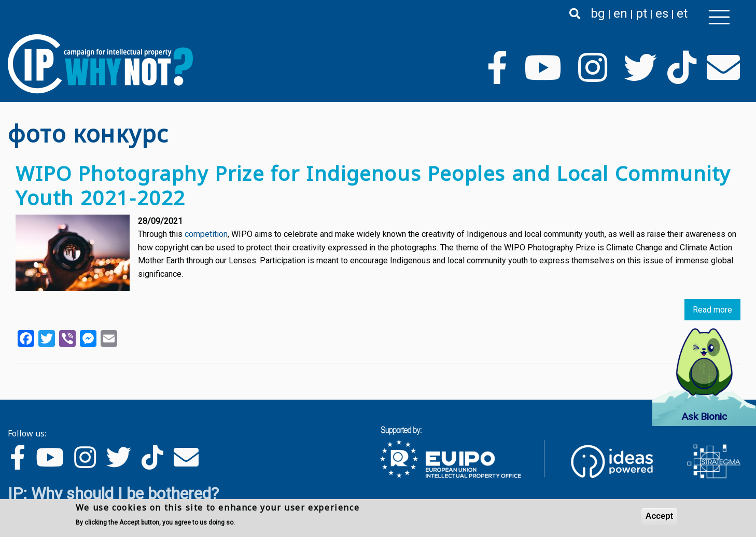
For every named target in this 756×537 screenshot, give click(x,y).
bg (598, 13)
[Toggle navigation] (719, 17)
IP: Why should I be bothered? (113, 493)
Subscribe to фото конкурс (12, 383)
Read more (712, 310)
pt (641, 13)
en (620, 13)
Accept (659, 516)
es (662, 13)
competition (206, 234)
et (682, 13)
